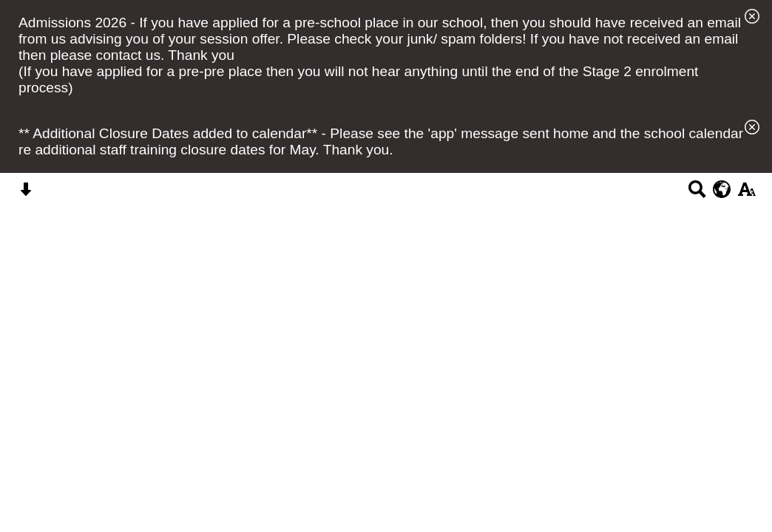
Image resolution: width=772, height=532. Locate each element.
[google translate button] (722, 189)
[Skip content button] (26, 194)
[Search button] (697, 194)
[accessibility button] (746, 194)
